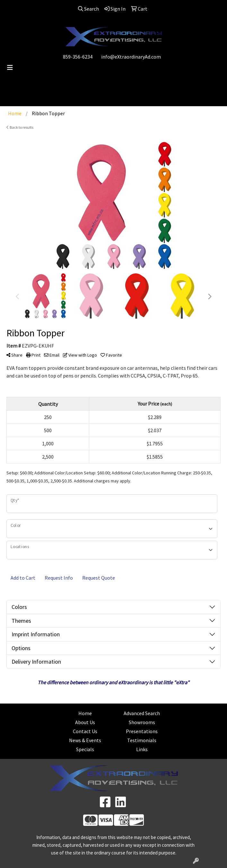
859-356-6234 (78, 57)
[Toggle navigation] (10, 68)
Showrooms (142, 722)
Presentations (142, 731)
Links (142, 749)
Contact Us (85, 731)
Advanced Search (142, 713)
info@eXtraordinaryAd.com (131, 57)
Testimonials (142, 740)
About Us (85, 722)
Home (85, 713)
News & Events (85, 740)
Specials (85, 749)
